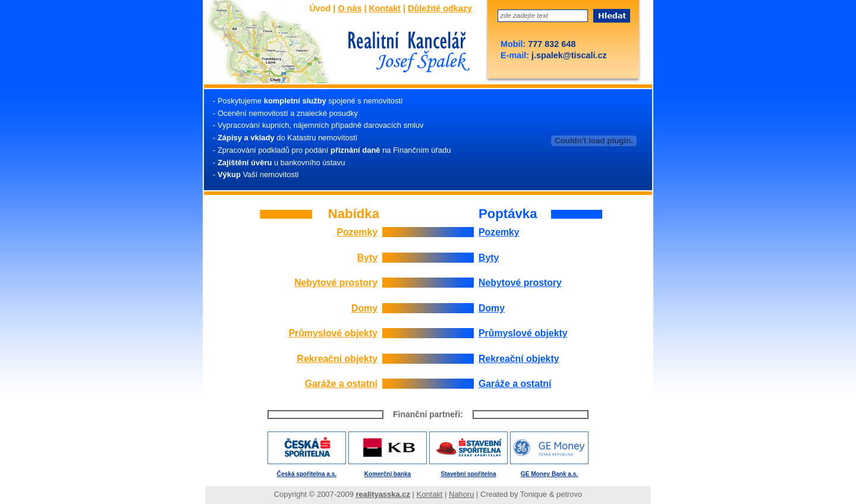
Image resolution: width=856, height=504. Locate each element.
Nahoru (461, 494)
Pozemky (357, 232)
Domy (364, 308)
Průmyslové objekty (333, 333)
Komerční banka (388, 474)
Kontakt (385, 8)
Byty (367, 258)
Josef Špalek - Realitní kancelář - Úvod (405, 53)
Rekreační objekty (337, 359)
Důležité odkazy (440, 8)
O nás (350, 8)
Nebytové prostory (336, 283)
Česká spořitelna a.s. (307, 474)
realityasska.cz (383, 494)
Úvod (320, 8)
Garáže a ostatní (341, 384)
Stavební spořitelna (469, 474)
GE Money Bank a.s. (549, 474)
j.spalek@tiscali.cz (568, 55)
